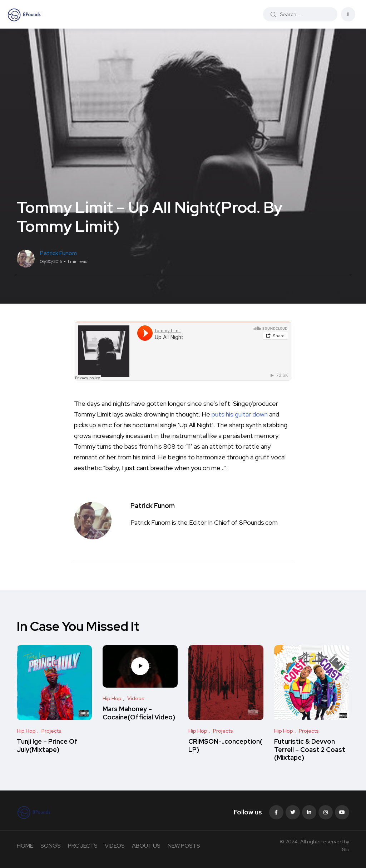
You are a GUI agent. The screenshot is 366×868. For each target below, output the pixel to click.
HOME (25, 846)
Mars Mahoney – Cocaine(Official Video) (139, 713)
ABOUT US (146, 846)
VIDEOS (115, 846)
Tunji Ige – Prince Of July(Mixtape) (47, 746)
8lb (346, 849)
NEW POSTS (184, 846)
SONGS (51, 846)
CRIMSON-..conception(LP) (225, 746)
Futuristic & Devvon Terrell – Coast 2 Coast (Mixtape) (310, 750)
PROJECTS (83, 846)
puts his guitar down (239, 414)
